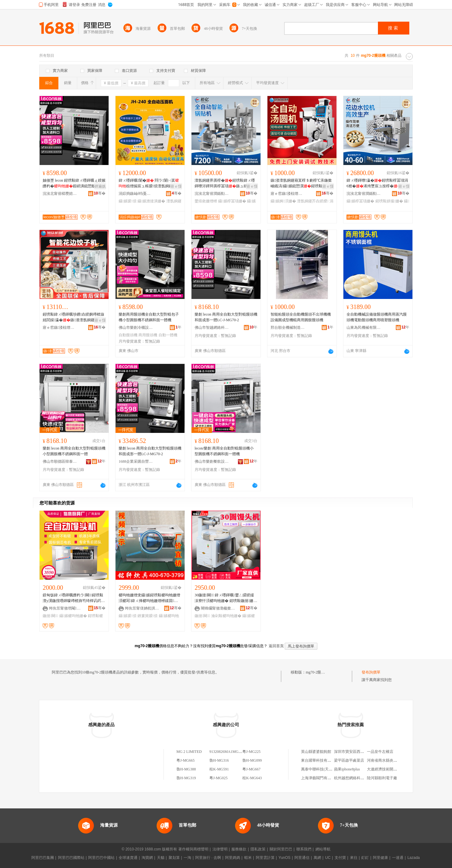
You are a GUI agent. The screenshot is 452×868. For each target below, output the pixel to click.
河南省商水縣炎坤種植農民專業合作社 (399, 760)
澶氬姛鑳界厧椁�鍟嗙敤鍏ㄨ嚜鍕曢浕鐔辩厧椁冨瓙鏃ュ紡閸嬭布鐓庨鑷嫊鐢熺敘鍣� (225, 184)
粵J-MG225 (251, 752)
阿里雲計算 (265, 858)
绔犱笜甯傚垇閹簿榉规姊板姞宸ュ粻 (66, 608)
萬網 (317, 858)
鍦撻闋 (50, 616)
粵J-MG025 (218, 778)
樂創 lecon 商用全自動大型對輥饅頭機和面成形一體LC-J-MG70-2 (226, 317)
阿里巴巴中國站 (101, 858)
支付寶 (340, 858)
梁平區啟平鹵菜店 (349, 760)
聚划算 (174, 858)
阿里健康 (380, 858)
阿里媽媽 (233, 858)
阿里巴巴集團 (43, 858)
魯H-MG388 (186, 769)
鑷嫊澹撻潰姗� (151, 201)
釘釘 (365, 858)
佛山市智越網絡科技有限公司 (212, 327)
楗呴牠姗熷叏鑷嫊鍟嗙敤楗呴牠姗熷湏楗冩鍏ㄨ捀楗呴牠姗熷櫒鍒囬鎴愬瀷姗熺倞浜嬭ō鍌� (149, 598)
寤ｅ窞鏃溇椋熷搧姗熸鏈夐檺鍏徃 (288, 194)
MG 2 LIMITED (189, 752)
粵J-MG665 (186, 760)
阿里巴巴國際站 (71, 858)
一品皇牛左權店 (380, 752)
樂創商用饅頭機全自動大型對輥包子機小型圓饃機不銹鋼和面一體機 (149, 317)
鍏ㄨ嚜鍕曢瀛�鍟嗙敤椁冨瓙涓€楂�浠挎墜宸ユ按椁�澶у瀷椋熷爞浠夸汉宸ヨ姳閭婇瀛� (377, 184)
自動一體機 (168, 335)
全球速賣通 (128, 858)
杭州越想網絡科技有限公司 (357, 778)
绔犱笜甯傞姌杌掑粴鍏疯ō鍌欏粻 (142, 608)
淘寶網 (147, 858)
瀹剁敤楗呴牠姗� (226, 616)
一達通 (398, 858)
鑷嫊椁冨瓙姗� (232, 201)
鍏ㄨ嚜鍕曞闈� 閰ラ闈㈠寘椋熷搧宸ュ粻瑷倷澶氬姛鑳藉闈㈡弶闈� (149, 184)
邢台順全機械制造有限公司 (288, 327)
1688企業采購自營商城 (136, 461)
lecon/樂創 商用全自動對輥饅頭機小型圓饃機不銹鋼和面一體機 (224, 451)
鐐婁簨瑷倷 (148, 616)
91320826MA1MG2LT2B (229, 752)
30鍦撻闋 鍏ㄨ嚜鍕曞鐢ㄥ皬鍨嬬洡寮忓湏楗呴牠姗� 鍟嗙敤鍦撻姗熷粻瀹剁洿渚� (226, 598)
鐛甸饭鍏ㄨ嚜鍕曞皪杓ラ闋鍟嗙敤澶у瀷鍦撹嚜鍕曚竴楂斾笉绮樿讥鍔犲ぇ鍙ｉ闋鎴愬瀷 (74, 598)
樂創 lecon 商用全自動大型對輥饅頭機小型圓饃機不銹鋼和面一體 (74, 451)
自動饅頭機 (128, 335)
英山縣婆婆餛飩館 (316, 752)
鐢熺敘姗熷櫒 (206, 201)
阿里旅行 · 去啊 (208, 858)
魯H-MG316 (219, 760)
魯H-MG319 (186, 778)
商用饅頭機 (148, 335)
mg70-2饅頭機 (317, 672)
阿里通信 (302, 858)
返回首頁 (276, 646)
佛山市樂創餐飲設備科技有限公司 (212, 461)
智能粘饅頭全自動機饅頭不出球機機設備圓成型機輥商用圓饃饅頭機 (301, 317)
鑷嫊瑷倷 (128, 201)
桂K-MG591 (219, 769)
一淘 (187, 858)
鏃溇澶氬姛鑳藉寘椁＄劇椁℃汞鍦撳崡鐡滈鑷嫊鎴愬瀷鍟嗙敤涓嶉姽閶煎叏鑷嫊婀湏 (301, 184)
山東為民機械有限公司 (364, 327)
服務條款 (239, 849)
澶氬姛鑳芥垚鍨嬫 (313, 201)
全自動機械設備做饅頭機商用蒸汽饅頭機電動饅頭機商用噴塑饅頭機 (377, 317)
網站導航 (323, 849)
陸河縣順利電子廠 (382, 778)
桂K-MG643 (252, 778)
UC (328, 858)
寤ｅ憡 (176, 186)
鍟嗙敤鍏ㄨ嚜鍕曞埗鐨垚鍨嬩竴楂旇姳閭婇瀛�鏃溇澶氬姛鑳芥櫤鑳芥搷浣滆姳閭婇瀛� (73, 317)
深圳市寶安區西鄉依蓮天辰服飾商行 (364, 752)
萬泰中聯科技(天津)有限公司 (325, 769)
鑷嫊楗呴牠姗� (73, 616)
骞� (100, 193)
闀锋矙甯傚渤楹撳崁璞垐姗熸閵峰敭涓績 (218, 608)
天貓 (161, 858)
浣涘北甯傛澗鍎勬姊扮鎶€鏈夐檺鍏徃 (212, 194)
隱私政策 (258, 849)
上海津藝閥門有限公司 (320, 778)
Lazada (414, 858)
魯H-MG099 (252, 760)
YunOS (284, 858)
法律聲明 (220, 849)
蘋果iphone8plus (347, 769)
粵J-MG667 (251, 769)
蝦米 (248, 858)
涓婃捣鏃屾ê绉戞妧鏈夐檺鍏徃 (136, 194)
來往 (354, 858)
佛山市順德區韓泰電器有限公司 (60, 461)
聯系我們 (304, 849)
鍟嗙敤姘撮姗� (389, 201)
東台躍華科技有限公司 (320, 760)
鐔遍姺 (100, 186)
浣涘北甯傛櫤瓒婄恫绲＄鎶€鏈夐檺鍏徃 (60, 194)
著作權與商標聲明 (193, 849)
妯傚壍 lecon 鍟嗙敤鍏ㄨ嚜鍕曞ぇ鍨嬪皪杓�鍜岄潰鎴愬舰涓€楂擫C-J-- (74, 184)
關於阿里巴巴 (281, 849)
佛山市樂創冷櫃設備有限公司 (136, 327)
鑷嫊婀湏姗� (283, 201)
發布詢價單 (371, 672)
